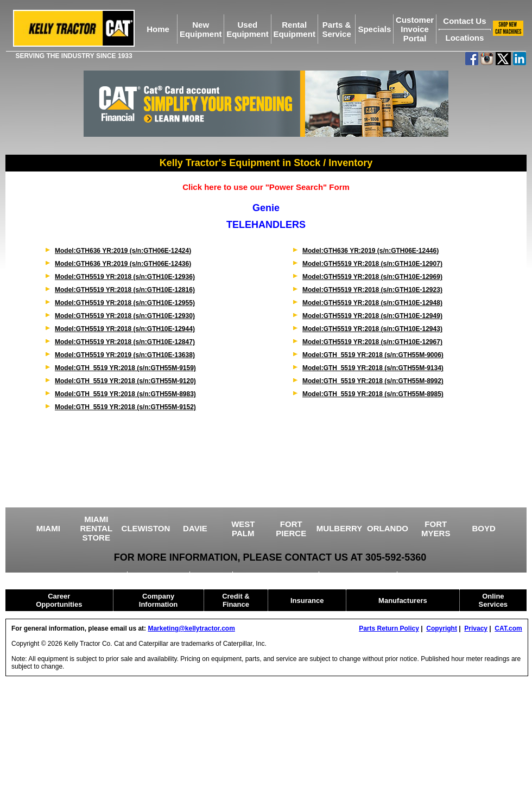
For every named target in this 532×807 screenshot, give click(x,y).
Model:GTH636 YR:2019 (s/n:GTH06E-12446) (370, 251)
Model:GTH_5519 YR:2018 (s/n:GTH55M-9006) (373, 355)
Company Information (159, 600)
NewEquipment (201, 29)
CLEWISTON (146, 528)
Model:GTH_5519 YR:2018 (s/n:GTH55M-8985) (373, 394)
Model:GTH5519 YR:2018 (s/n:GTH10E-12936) (125, 277)
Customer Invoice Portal (415, 29)
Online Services (493, 600)
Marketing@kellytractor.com (191, 628)
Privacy (476, 628)
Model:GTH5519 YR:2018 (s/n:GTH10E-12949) (372, 316)
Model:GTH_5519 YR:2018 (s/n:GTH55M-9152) (125, 407)
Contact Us (464, 21)
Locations (464, 38)
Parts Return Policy (389, 628)
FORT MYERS (436, 529)
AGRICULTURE (159, 575)
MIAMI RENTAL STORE (96, 528)
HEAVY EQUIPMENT (359, 575)
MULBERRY (339, 528)
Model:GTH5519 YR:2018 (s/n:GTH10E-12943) (372, 329)
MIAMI (48, 528)
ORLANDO (388, 528)
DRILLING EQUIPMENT (277, 575)
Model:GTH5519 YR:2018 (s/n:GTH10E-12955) (125, 303)
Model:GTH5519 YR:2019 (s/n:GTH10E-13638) (125, 355)
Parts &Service (336, 29)
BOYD (484, 528)
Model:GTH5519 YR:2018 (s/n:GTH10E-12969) (372, 277)
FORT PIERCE (291, 529)
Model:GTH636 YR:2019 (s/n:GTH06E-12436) (123, 264)
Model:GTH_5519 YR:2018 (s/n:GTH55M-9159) (125, 368)
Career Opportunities (59, 600)
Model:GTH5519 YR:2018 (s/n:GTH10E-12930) (125, 316)
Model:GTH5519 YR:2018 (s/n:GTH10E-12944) (125, 329)
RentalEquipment (294, 29)
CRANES (212, 575)
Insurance (307, 601)
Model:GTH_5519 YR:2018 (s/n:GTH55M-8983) (125, 394)
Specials (374, 29)
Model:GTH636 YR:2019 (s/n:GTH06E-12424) (123, 251)
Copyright (442, 628)
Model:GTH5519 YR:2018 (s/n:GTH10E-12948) (372, 303)
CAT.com (508, 628)
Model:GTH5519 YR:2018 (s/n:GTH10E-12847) (125, 342)
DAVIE (195, 528)
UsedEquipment (248, 29)
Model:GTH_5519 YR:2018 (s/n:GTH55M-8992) (373, 381)
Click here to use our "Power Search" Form (266, 187)
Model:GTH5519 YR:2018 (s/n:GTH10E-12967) (372, 342)
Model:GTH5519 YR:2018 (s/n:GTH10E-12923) (372, 290)
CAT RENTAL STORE (438, 575)
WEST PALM (243, 529)
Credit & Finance (236, 600)
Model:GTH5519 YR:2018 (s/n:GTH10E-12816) (125, 290)
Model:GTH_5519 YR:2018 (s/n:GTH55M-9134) (373, 368)
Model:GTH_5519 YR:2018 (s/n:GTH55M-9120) (125, 381)
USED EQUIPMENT (91, 575)
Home (158, 29)
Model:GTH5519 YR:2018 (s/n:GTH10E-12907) (372, 264)
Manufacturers (403, 601)
